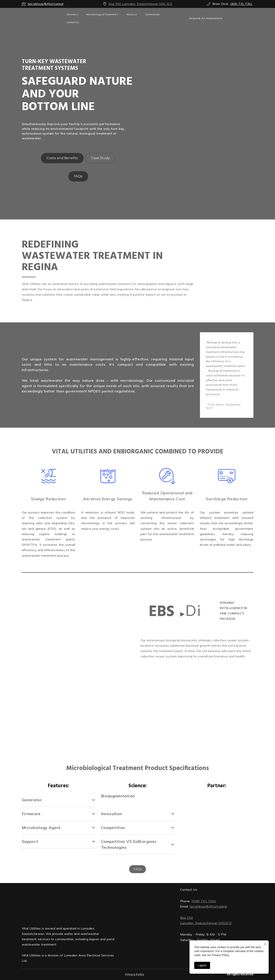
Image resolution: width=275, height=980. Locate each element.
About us (132, 14)
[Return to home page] (68, 903)
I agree (202, 965)
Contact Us (73, 22)
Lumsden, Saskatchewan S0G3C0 (206, 923)
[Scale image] (49, 667)
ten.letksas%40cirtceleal (208, 906)
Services (71, 14)
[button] (206, 18)
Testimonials (152, 14)
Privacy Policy (135, 975)
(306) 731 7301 (204, 901)
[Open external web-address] (41, 18)
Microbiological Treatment (101, 14)
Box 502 (187, 918)
